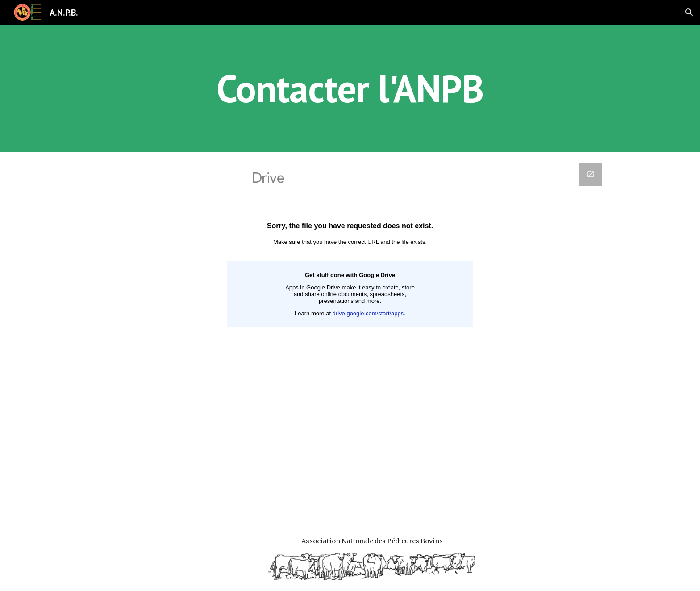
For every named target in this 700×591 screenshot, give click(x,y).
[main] (350, 88)
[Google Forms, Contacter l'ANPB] (350, 335)
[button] (689, 13)
